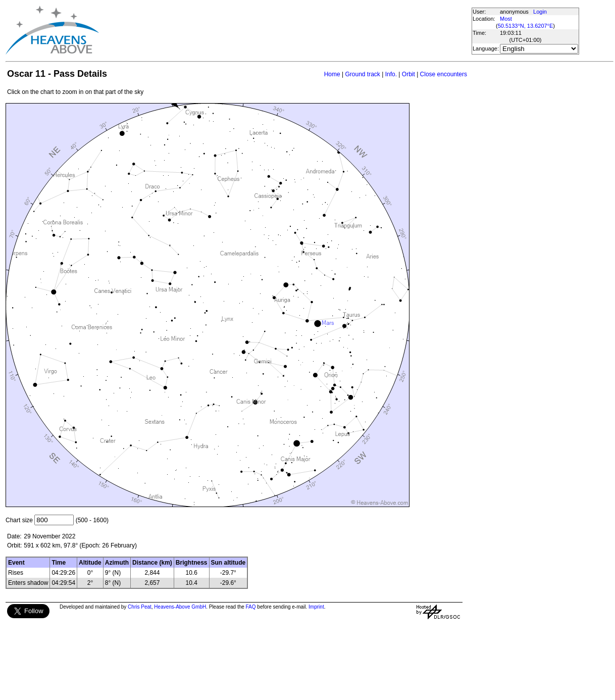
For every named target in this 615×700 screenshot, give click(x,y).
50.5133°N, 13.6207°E (526, 26)
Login (540, 12)
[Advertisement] (285, 30)
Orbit (408, 74)
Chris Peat (140, 607)
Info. (391, 74)
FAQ (251, 607)
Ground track (362, 74)
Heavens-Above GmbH (180, 607)
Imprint (316, 607)
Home (332, 74)
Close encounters (444, 74)
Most (506, 19)
